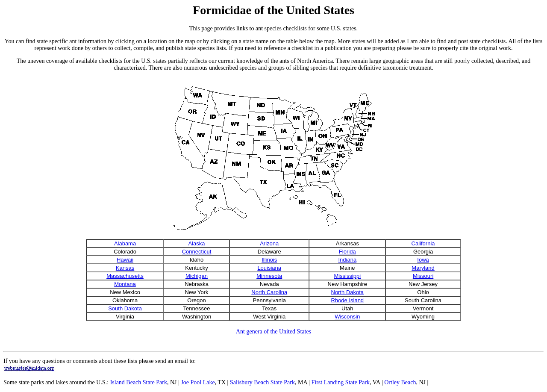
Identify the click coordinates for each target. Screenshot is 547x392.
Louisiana (269, 268)
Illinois (269, 260)
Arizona (269, 243)
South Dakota (125, 308)
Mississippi (347, 276)
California (423, 243)
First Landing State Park (341, 382)
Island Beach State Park (139, 382)
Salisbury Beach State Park (262, 382)
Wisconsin (347, 317)
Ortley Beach (400, 382)
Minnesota (269, 276)
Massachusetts (125, 276)
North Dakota (348, 292)
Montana (125, 284)
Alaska (197, 243)
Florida (347, 252)
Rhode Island (347, 300)
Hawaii (125, 260)
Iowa (423, 260)
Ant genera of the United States (273, 332)
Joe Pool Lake (198, 382)
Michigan (197, 276)
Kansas (125, 268)
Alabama (125, 243)
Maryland (423, 268)
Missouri (423, 276)
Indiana (347, 260)
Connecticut (197, 252)
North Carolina (269, 292)
